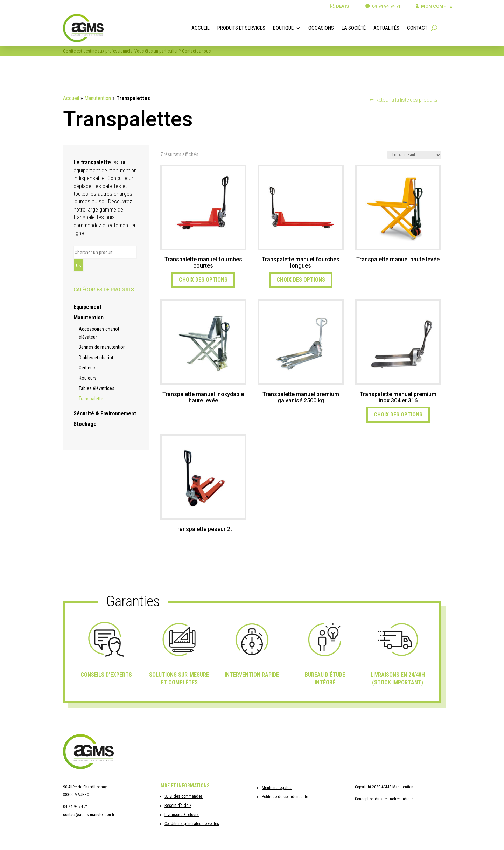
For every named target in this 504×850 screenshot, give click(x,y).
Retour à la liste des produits (407, 100)
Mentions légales (277, 788)
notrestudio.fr (401, 799)
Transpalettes (92, 399)
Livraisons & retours (182, 815)
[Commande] (414, 155)
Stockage (85, 424)
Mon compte (435, 6)
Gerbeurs (88, 368)
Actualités (386, 28)
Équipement (87, 307)
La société (354, 28)
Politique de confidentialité (285, 797)
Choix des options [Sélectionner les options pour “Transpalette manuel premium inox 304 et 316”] (398, 414)
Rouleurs (88, 378)
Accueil (201, 28)
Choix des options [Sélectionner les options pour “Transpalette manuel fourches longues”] (301, 280)
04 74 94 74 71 (381, 6)
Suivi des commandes (184, 796)
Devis (335, 6)
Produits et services (241, 28)
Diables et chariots (97, 358)
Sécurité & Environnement (105, 413)
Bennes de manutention (102, 347)
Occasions (321, 28)
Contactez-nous (196, 51)
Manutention (98, 98)
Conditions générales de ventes (192, 824)
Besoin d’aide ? (178, 806)
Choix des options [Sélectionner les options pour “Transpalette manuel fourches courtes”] (203, 280)
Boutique (283, 28)
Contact (417, 28)
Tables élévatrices (97, 388)
